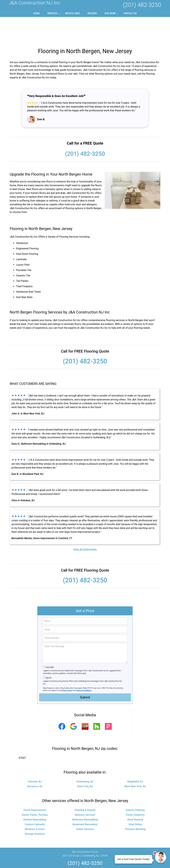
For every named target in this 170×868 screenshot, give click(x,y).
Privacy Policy (67, 665)
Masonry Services (85, 790)
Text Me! (50, 642)
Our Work (112, 14)
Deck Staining (135, 794)
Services (54, 14)
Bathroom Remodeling (85, 794)
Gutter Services (85, 804)
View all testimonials (85, 524)
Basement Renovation (85, 799)
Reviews (92, 13)
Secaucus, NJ (35, 761)
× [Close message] (151, 856)
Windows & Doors (35, 804)
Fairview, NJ (35, 756)
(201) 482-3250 (142, 5)
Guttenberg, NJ (85, 756)
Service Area (72, 13)
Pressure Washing (135, 804)
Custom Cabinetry (35, 799)
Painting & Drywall (85, 785)
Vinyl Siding (135, 799)
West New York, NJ (135, 761)
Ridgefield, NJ (135, 756)
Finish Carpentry (135, 790)
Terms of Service (108, 861)
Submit (85, 672)
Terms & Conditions (84, 665)
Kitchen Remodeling (35, 794)
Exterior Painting (135, 785)
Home (37, 13)
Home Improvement (35, 785)
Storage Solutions (35, 809)
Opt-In (48, 653)
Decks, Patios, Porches (35, 790)
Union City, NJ (85, 761)
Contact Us (130, 13)
